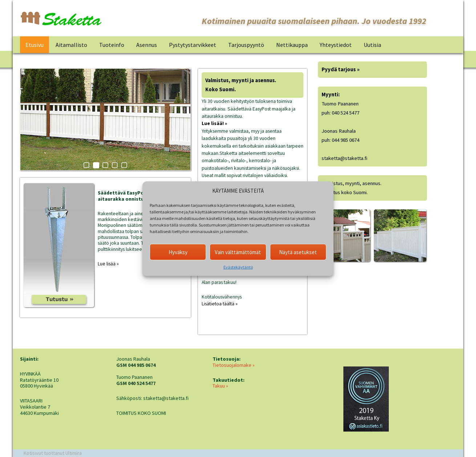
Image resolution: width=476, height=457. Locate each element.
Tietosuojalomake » (234, 365)
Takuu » (220, 386)
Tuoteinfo (112, 45)
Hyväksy (178, 252)
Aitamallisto (71, 45)
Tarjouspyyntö (246, 45)
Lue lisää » (108, 264)
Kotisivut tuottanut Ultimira (53, 453)
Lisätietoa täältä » (220, 304)
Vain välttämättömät (238, 252)
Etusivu (35, 45)
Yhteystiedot (336, 45)
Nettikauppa (292, 45)
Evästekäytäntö (238, 267)
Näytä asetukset (298, 252)
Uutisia (372, 45)
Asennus (147, 45)
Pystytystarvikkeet (193, 45)
